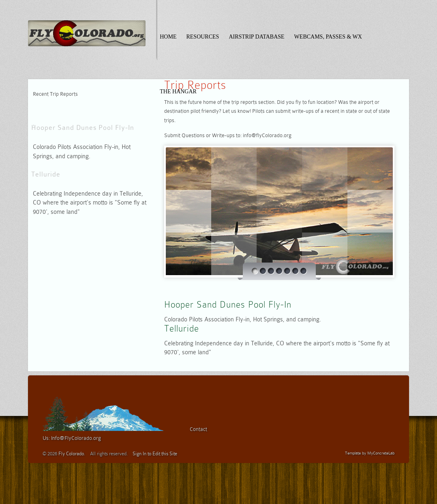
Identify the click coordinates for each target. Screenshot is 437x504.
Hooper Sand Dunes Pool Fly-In (83, 128)
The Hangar (178, 92)
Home (168, 37)
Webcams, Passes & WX (328, 37)
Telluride (46, 174)
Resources (202, 37)
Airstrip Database (256, 37)
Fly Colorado (71, 454)
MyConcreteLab (381, 453)
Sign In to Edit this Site (155, 454)
